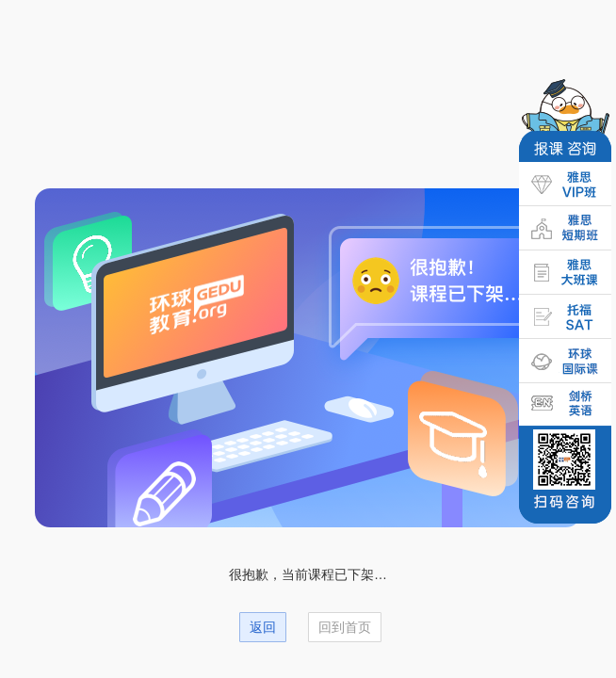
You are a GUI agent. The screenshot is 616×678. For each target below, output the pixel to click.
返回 (263, 627)
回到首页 (345, 627)
